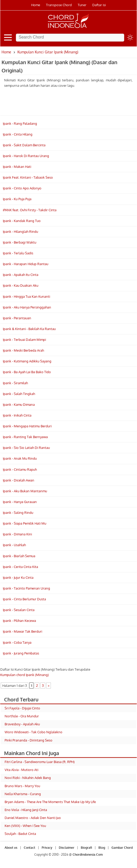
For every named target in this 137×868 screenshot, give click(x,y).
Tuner (82, 5)
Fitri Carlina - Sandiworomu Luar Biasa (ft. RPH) (40, 762)
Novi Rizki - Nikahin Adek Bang (28, 778)
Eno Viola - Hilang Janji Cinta (26, 810)
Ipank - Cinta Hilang (18, 134)
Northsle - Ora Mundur (22, 716)
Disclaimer (67, 848)
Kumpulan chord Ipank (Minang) (25, 675)
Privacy (47, 848)
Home (36, 5)
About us (11, 848)
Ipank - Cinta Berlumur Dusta (24, 599)
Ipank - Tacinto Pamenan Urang (26, 588)
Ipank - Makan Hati (17, 167)
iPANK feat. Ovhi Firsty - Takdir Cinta (30, 210)
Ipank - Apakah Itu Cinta (21, 275)
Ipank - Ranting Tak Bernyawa (25, 437)
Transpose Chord (59, 5)
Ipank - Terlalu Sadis (18, 253)
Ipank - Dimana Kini (17, 534)
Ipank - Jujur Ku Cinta (18, 577)
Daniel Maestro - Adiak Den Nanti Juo (33, 818)
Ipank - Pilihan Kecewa (19, 621)
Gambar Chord (122, 848)
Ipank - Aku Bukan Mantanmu (25, 491)
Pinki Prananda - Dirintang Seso (28, 740)
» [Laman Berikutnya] (49, 686)
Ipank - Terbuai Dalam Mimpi (24, 340)
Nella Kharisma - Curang (23, 794)
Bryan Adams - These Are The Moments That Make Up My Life (50, 802)
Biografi (86, 848)
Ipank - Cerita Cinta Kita (20, 567)
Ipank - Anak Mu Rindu (20, 458)
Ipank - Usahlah (14, 545)
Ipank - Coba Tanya (17, 642)
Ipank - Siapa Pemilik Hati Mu (25, 523)
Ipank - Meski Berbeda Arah (23, 350)
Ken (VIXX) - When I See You (25, 826)
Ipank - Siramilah (15, 383)
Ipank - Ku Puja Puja (17, 199)
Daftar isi (99, 5)
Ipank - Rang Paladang (20, 123)
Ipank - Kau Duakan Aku (21, 285)
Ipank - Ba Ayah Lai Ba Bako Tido (27, 372)
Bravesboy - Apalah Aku (22, 724)
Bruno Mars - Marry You (22, 786)
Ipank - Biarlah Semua (19, 556)
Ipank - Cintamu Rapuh (20, 469)
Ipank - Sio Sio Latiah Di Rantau (26, 448)
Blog (102, 848)
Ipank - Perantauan (17, 318)
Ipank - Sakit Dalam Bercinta (24, 145)
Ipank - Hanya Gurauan (20, 502)
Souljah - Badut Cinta (20, 834)
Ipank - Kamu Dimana (19, 404)
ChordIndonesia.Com (88, 855)
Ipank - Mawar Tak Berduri (22, 631)
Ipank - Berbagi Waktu (20, 242)
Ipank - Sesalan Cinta (19, 610)
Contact (30, 848)
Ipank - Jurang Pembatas (21, 653)
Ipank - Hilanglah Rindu (20, 232)
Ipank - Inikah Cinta (17, 415)
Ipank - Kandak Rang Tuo (22, 221)
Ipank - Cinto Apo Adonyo (22, 188)
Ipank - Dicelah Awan (19, 480)
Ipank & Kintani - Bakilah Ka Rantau (29, 329)
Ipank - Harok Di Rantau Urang (26, 156)
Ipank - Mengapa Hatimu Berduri (27, 426)
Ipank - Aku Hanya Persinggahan (27, 307)
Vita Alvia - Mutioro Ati (21, 770)
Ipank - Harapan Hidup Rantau (26, 264)
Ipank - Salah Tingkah (19, 394)
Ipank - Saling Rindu (18, 513)
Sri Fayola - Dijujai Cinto (22, 708)
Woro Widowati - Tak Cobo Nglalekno (33, 732)
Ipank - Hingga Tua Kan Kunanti (26, 296)
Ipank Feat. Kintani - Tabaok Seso (28, 177)
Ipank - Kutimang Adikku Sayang (27, 361)
